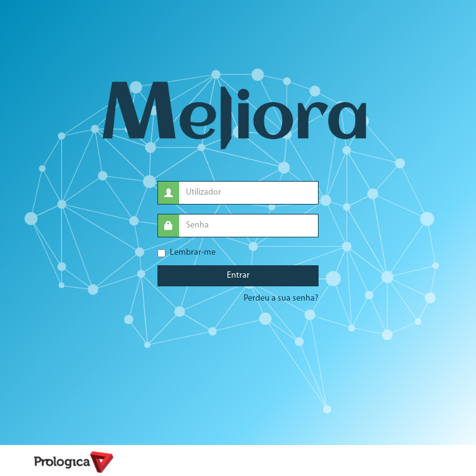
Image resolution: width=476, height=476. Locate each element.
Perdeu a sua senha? (281, 298)
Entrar (238, 275)
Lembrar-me (187, 253)
